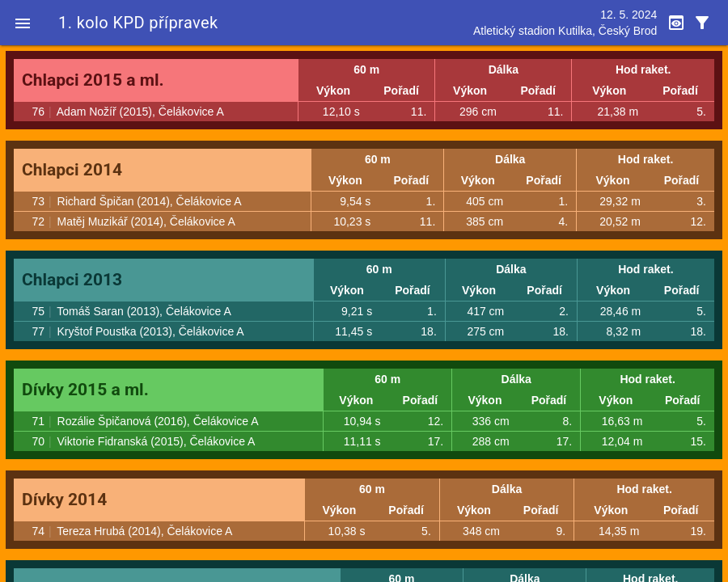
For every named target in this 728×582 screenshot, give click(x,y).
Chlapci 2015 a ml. (93, 80)
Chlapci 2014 (72, 170)
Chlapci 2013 (72, 280)
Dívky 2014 (64, 500)
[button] (23, 23)
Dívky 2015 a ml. (85, 390)
